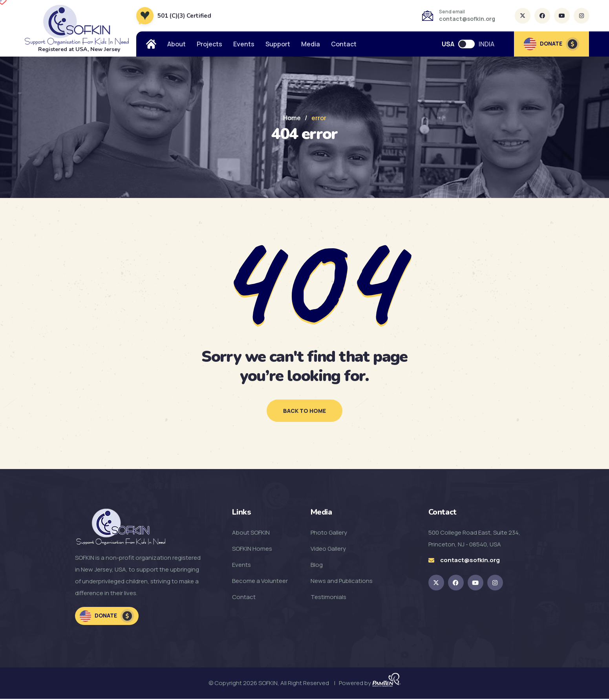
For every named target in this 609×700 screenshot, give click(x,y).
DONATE (551, 44)
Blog (317, 566)
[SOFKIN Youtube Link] (475, 584)
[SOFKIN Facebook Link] (456, 584)
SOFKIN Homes (252, 550)
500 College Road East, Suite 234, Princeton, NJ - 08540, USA (474, 540)
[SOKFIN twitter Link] (436, 584)
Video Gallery (328, 550)
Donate (107, 617)
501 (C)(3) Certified (184, 16)
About (176, 44)
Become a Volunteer (260, 582)
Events (244, 44)
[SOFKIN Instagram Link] (495, 584)
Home (292, 118)
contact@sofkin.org (467, 19)
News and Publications (342, 582)
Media (311, 44)
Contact (344, 44)
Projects (209, 44)
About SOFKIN (251, 534)
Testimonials (328, 598)
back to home (304, 411)
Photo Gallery (329, 534)
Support (278, 44)
